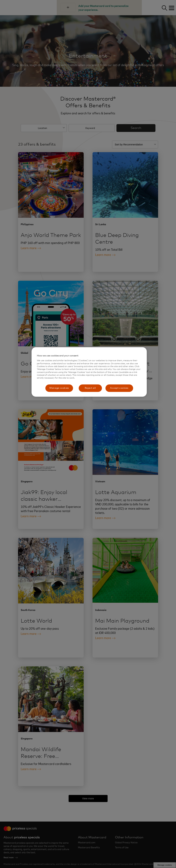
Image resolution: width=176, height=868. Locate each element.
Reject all (90, 388)
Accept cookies (119, 388)
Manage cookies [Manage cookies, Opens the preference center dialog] (59, 388)
